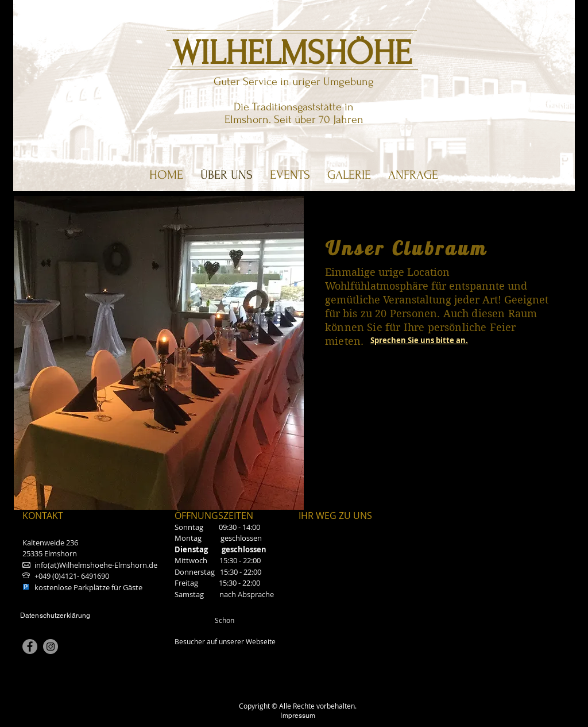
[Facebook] (30, 647)
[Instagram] (51, 647)
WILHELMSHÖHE (292, 53)
